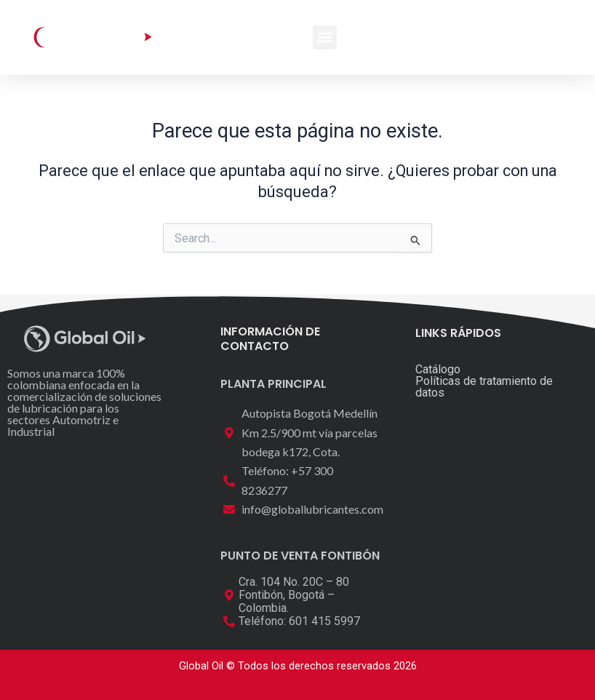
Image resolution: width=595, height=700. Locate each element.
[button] (325, 37)
